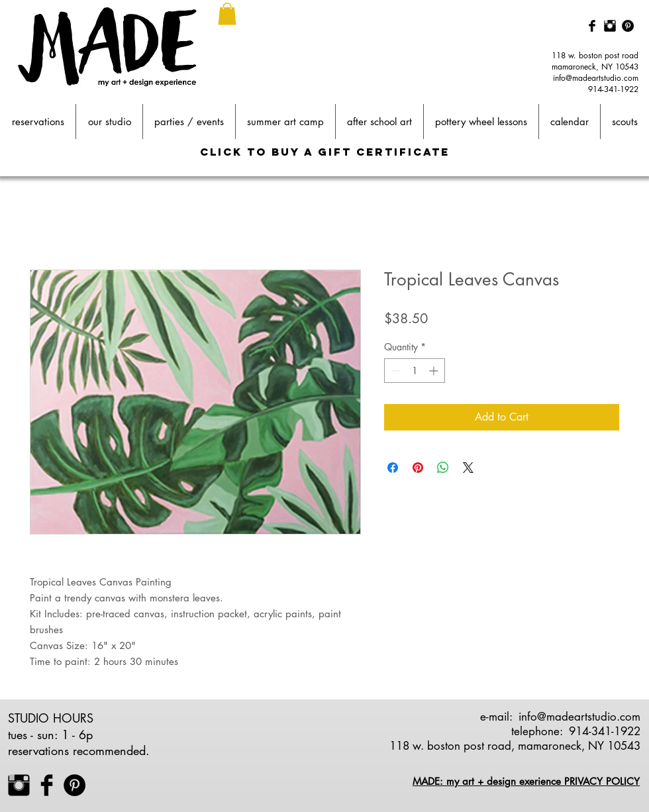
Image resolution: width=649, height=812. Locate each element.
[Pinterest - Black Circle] (628, 26)
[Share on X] (468, 468)
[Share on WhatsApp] (443, 468)
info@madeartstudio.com (596, 78)
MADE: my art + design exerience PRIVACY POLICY (526, 781)
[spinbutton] (415, 371)
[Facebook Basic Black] (592, 26)
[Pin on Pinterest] (418, 468)
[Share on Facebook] (393, 468)
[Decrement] (394, 371)
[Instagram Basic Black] (610, 26)
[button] (227, 14)
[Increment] (435, 371)
